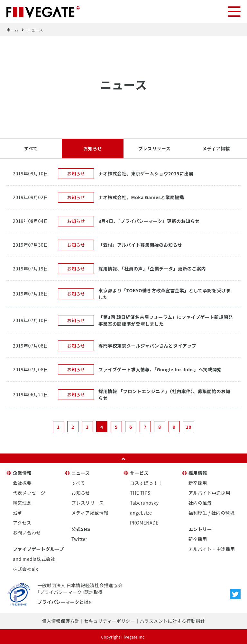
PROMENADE (144, 522)
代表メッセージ (29, 492)
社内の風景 (200, 502)
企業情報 (22, 472)
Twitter (79, 539)
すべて (31, 148)
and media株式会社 (34, 559)
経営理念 (22, 502)
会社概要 (22, 482)
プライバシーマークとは (64, 602)
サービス (139, 472)
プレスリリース (155, 148)
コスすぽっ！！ (146, 482)
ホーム (12, 29)
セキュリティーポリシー (110, 621)
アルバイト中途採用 (209, 492)
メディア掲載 (216, 148)
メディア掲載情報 (90, 512)
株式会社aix (25, 569)
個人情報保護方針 (61, 621)
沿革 (18, 512)
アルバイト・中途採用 (212, 549)
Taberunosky (144, 502)
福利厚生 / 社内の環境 (212, 512)
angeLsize (141, 512)
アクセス (22, 522)
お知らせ (93, 148)
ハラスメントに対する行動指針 (172, 621)
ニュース (35, 29)
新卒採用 (198, 482)
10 (189, 427)
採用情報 (198, 472)
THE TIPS (140, 492)
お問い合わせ (27, 532)
